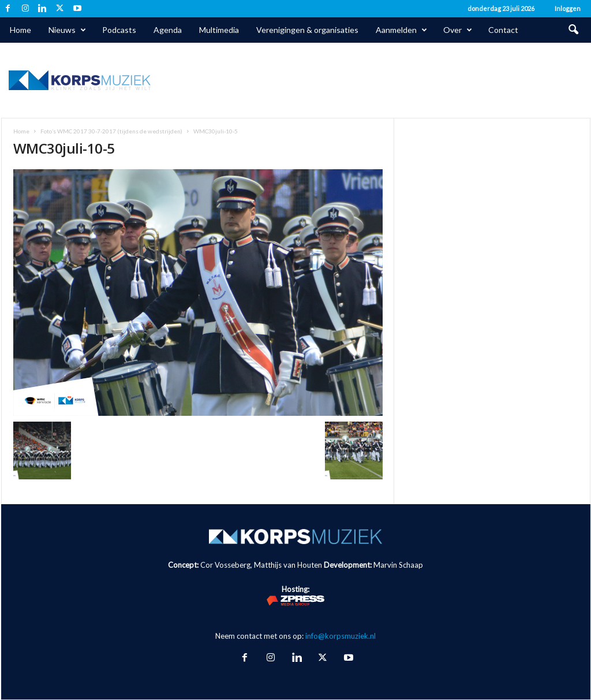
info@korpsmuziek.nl (341, 636)
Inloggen (568, 8)
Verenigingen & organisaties (307, 30)
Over (458, 30)
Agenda (168, 30)
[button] (573, 30)
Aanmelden (401, 30)
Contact (503, 30)
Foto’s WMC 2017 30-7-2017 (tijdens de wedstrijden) (111, 131)
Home (20, 30)
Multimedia (219, 30)
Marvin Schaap (398, 565)
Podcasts (119, 30)
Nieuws (67, 30)
